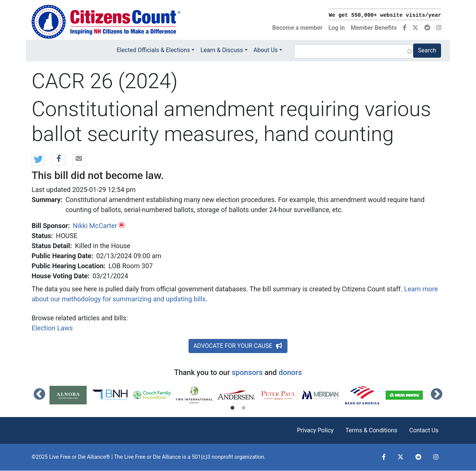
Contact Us (424, 430)
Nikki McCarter (95, 226)
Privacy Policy (315, 430)
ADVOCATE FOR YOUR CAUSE (238, 346)
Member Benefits (374, 28)
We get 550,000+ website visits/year (385, 15)
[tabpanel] (70, 395)
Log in (337, 28)
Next (437, 395)
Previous (39, 395)
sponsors (247, 372)
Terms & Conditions (372, 430)
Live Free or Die (142, 457)
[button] (38, 160)
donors (290, 372)
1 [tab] (232, 408)
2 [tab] (244, 408)
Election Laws (52, 328)
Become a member (297, 28)
